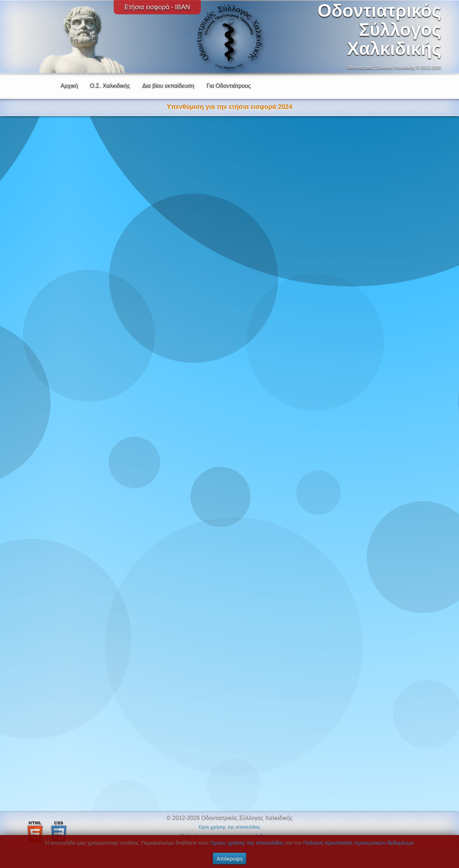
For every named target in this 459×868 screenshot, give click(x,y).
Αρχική (69, 86)
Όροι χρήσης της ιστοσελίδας (229, 827)
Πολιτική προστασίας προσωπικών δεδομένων (359, 843)
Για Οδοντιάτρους (229, 86)
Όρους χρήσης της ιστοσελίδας (247, 843)
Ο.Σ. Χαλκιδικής (110, 86)
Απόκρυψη (229, 858)
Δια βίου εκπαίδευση (168, 86)
